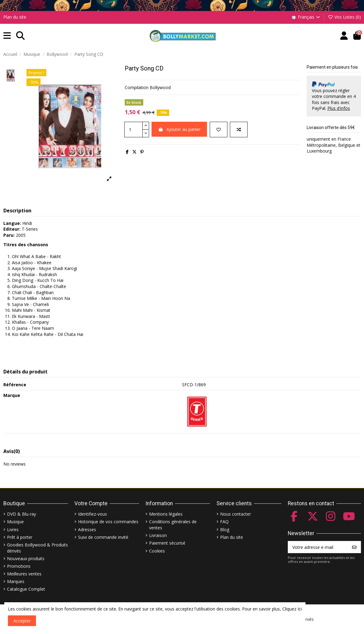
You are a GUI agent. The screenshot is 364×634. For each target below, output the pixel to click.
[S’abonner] (354, 547)
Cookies (157, 551)
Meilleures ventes (24, 574)
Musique (15, 522)
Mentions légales (166, 514)
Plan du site (15, 17)
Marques (16, 581)
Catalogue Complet (26, 589)
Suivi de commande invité (103, 537)
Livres (13, 530)
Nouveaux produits (26, 558)
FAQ (224, 522)
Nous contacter (236, 514)
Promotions (19, 566)
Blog (225, 530)
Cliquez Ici (292, 609)
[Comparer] (239, 130)
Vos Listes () (344, 17)
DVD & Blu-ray (21, 514)
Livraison (158, 535)
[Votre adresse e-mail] (318, 547)
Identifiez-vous (93, 514)
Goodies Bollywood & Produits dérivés (37, 548)
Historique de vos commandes (108, 522)
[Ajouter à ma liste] (219, 130)
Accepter (22, 621)
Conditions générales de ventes (173, 525)
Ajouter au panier (179, 129)
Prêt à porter (20, 537)
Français (306, 17)
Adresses (87, 530)
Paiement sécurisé (167, 543)
